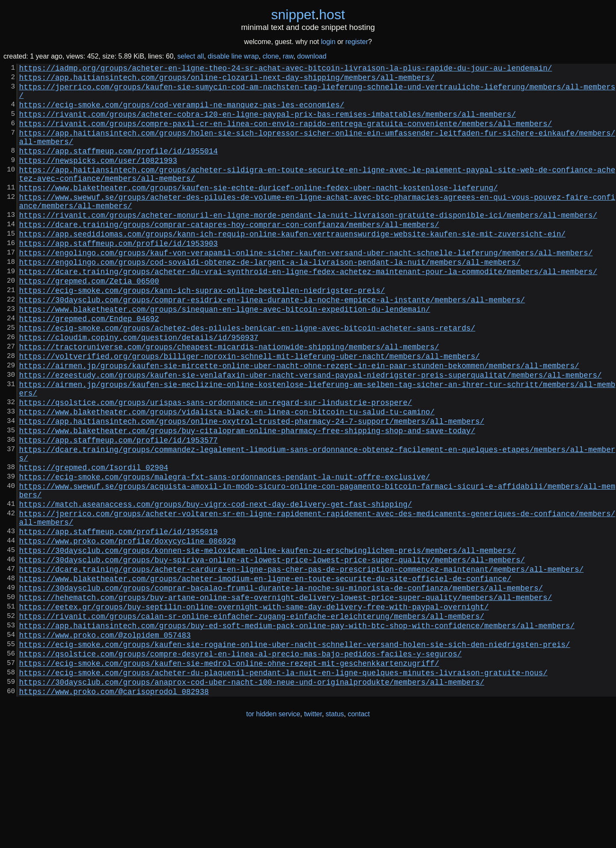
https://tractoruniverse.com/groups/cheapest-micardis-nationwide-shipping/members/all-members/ (229, 399)
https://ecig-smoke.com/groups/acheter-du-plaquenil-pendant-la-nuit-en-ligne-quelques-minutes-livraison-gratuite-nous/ (283, 785)
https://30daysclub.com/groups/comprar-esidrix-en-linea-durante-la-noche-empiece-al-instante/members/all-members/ (272, 344)
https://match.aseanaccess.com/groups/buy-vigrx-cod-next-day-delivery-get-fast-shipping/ (216, 586)
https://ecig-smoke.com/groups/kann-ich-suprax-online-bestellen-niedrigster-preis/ (202, 333)
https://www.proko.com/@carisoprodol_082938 (114, 807)
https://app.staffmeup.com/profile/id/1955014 (118, 168)
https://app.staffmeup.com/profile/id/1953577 (118, 510)
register (357, 42)
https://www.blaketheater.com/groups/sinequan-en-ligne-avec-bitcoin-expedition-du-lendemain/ (225, 355)
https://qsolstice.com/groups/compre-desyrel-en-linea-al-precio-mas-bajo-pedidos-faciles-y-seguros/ (241, 763)
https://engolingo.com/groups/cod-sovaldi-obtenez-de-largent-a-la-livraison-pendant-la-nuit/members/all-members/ (270, 299)
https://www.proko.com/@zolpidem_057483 (105, 741)
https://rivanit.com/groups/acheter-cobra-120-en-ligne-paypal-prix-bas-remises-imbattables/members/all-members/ (268, 124)
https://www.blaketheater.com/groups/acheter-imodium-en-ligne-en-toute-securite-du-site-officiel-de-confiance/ (265, 674)
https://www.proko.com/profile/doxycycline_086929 (128, 629)
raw (288, 56)
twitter (313, 830)
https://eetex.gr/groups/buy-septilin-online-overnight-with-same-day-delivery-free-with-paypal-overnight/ (254, 707)
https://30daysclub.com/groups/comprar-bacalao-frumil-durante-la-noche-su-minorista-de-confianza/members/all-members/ (281, 685)
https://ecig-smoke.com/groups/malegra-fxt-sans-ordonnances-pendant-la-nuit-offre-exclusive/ (225, 553)
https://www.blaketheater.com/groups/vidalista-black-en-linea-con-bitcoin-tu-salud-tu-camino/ (227, 476)
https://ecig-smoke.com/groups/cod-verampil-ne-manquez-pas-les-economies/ (182, 113)
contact (359, 830)
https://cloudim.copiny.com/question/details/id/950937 (139, 388)
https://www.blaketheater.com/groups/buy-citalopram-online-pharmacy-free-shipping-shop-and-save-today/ (247, 499)
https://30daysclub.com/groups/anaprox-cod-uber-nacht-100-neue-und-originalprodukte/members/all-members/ (252, 796)
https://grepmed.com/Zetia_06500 (89, 322)
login (328, 42)
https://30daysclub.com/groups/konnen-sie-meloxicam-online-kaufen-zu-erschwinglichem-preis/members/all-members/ (268, 641)
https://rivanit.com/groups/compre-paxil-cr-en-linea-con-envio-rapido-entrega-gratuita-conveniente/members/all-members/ (286, 135)
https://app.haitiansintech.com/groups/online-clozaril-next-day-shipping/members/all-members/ (227, 80)
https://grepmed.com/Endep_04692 (89, 366)
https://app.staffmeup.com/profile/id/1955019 (118, 618)
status (335, 830)
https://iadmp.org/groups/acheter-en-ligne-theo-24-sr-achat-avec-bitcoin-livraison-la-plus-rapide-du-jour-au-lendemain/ (286, 69)
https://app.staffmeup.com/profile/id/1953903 (118, 277)
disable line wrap (233, 56)
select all (190, 56)
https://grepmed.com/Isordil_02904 (94, 542)
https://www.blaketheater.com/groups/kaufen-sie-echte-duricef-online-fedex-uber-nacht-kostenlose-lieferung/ (259, 211)
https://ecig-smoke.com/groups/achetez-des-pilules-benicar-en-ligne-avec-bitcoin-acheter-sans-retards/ (247, 377)
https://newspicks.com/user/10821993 (98, 179)
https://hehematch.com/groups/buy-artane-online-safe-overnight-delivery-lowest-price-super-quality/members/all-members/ (286, 696)
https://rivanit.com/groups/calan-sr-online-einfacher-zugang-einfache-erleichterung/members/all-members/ (252, 718)
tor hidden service (273, 830)
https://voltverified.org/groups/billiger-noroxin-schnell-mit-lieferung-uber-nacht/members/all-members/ (250, 411)
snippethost (308, 15)
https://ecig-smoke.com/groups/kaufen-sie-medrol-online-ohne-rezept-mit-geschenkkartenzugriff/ (229, 774)
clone (271, 56)
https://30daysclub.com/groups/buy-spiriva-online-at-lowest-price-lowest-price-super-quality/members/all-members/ (272, 652)
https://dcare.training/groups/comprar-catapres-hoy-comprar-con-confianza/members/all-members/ (229, 255)
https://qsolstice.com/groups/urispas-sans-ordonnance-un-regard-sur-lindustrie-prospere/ (216, 465)
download (312, 56)
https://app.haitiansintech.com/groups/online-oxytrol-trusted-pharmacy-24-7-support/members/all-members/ (252, 488)
